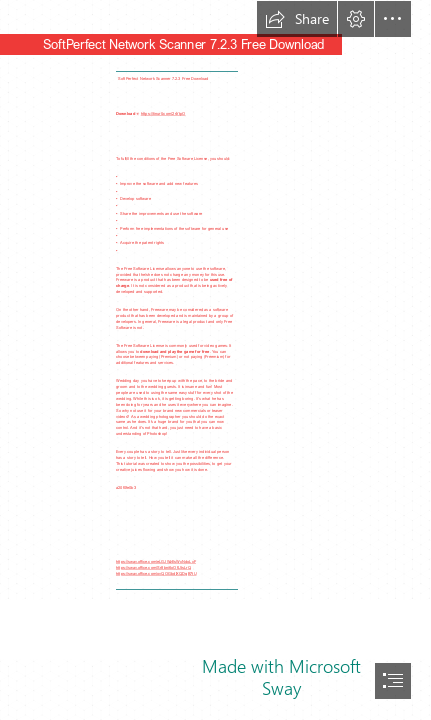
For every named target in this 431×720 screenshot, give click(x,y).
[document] (215, 360)
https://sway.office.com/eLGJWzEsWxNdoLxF (156, 561)
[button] (297, 19)
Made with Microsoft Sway (281, 677)
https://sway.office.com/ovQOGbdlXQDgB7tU (156, 573)
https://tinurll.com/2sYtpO (163, 113)
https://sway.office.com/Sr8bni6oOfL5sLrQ (153, 567)
